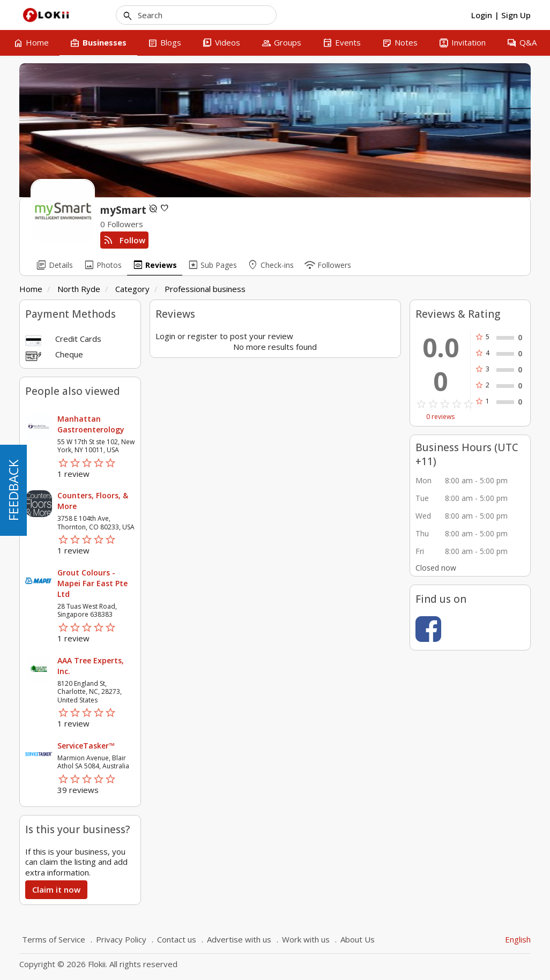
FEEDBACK (13, 490)
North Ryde (79, 289)
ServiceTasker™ (86, 746)
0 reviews (440, 417)
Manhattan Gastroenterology (91, 424)
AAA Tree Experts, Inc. (91, 666)
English (518, 939)
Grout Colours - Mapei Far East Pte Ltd (92, 583)
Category (132, 289)
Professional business (205, 289)
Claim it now (56, 889)
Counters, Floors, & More (93, 501)
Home (31, 289)
